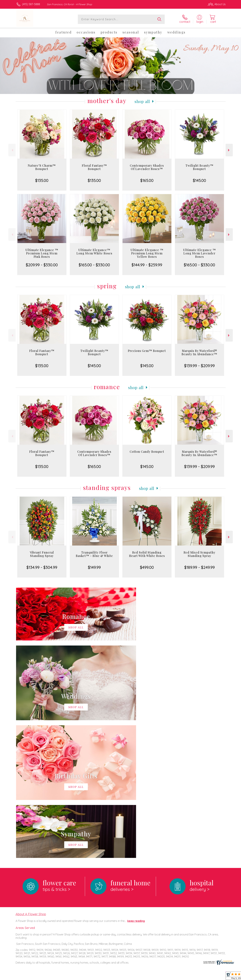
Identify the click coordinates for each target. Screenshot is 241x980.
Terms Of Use (152, 977)
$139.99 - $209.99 (199, 366)
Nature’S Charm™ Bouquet (42, 167)
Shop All (142, 101)
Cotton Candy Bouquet (147, 452)
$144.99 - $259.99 (147, 265)
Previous (12, 150)
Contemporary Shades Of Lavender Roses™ (147, 167)
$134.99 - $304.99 (42, 567)
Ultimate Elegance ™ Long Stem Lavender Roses (199, 253)
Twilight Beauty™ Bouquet (199, 167)
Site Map (217, 977)
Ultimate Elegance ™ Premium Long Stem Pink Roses (42, 253)
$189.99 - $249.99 (199, 567)
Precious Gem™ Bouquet (147, 351)
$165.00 (147, 180)
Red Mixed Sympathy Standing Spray (199, 554)
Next (229, 150)
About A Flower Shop (31, 776)
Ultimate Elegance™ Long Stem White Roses (94, 252)
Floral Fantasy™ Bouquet (94, 167)
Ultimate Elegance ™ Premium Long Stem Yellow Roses (147, 253)
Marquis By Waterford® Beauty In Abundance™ (199, 352)
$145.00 (199, 180)
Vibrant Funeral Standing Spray (42, 554)
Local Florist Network (196, 977)
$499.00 (147, 567)
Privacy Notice (172, 977)
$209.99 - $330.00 (42, 265)
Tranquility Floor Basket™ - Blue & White (94, 554)
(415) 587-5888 (31, 4)
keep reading (136, 783)
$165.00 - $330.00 (94, 265)
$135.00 (42, 180)
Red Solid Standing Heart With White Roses (147, 554)
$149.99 (94, 567)
